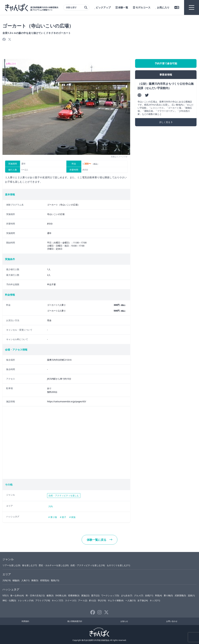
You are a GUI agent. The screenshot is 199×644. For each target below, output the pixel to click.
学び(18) (102, 600)
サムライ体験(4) (116, 600)
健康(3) (50, 595)
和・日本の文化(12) (35, 595)
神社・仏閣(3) (9, 600)
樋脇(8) (16, 580)
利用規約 (25, 621)
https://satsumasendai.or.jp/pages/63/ (67, 401)
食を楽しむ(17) (29, 565)
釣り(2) (93, 600)
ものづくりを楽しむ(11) (118, 565)
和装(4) (158, 595)
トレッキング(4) (25, 600)
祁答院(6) (45, 580)
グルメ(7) (139, 595)
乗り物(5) (168, 595)
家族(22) (85, 595)
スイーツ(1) (71, 600)
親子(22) (95, 595)
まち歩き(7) (127, 595)
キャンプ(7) (57, 600)
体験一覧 (122, 7)
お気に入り (163, 7)
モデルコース (142, 7)
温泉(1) (191, 595)
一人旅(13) (130, 600)
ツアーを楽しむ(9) (11, 565)
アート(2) (83, 600)
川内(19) (7, 580)
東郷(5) (35, 580)
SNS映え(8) (61, 595)
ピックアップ (103, 7)
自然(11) (149, 595)
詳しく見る (166, 122)
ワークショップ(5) (110, 595)
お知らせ (124, 621)
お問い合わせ (172, 621)
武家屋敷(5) (180, 595)
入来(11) (25, 580)
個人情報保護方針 (75, 621)
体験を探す (77, 7)
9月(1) (5, 595)
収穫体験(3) (74, 595)
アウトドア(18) (43, 600)
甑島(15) (55, 580)
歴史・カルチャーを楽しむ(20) (54, 565)
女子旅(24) (143, 600)
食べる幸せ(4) (17, 595)
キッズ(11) (155, 600)
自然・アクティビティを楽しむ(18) (88, 565)
